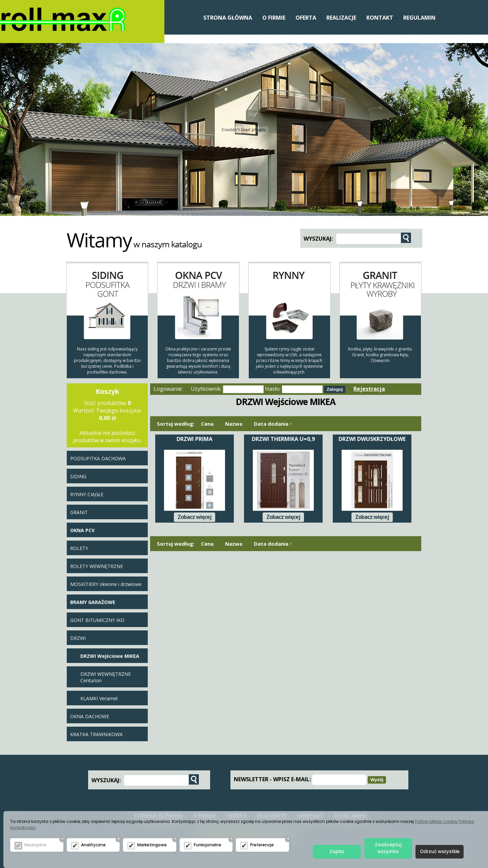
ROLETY (79, 548)
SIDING (78, 476)
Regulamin (419, 18)
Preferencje (262, 845)
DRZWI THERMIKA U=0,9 (283, 439)
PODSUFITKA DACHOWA (98, 458)
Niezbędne (35, 845)
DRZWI (78, 638)
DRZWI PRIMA (195, 439)
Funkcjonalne (208, 845)
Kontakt (380, 18)
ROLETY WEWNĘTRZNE (97, 566)
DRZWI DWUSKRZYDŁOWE (372, 439)
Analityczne (93, 845)
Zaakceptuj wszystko (388, 848)
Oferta (306, 18)
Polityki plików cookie (436, 821)
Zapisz (337, 852)
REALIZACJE (341, 18)
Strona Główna (228, 18)
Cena (207, 424)
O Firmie (274, 18)
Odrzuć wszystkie (440, 852)
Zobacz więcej (195, 517)
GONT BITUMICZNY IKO (97, 620)
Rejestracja (369, 389)
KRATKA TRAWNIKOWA (96, 734)
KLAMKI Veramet (99, 698)
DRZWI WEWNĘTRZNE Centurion (106, 677)
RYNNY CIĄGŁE (87, 494)
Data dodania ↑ (273, 424)
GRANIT (79, 512)
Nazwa (234, 424)
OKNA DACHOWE (90, 716)
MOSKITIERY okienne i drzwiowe (106, 584)
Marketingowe (152, 845)
